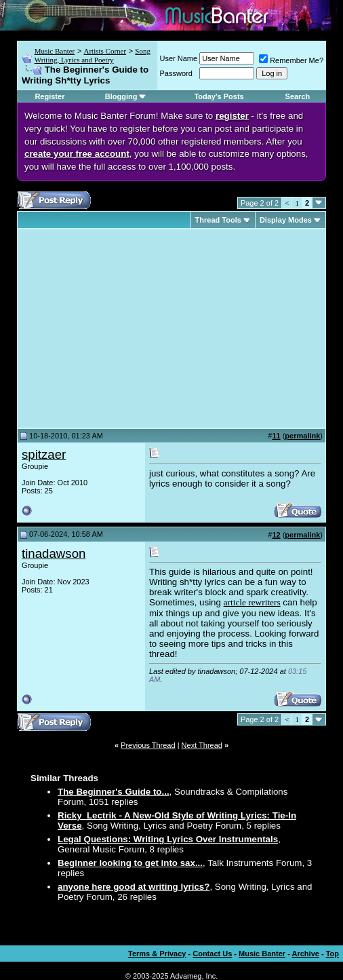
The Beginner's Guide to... (114, 792)
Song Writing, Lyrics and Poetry (93, 55)
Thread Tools (218, 220)
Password (176, 73)
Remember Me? (291, 60)
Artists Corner (105, 51)
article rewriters (252, 602)
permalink (302, 436)
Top (332, 954)
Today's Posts (219, 96)
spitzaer (44, 454)
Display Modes (286, 220)
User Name (179, 58)
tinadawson (54, 553)
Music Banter (55, 51)
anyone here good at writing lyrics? (134, 887)
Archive (306, 954)
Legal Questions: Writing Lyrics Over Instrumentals (168, 839)
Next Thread (202, 745)
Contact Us (212, 954)
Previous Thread (148, 745)
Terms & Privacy (157, 954)
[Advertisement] (136, 328)
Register (49, 96)
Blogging (121, 96)
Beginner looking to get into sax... (130, 863)
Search (298, 96)
